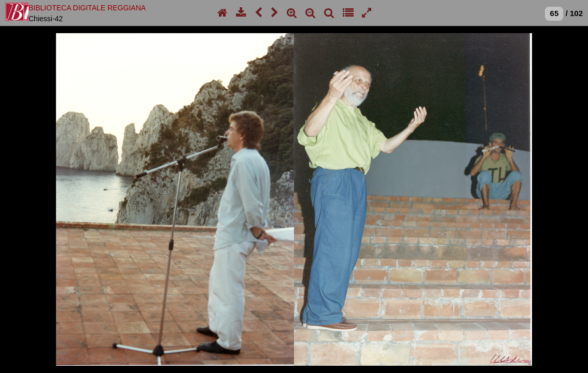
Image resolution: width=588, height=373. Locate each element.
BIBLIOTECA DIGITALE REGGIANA (87, 8)
